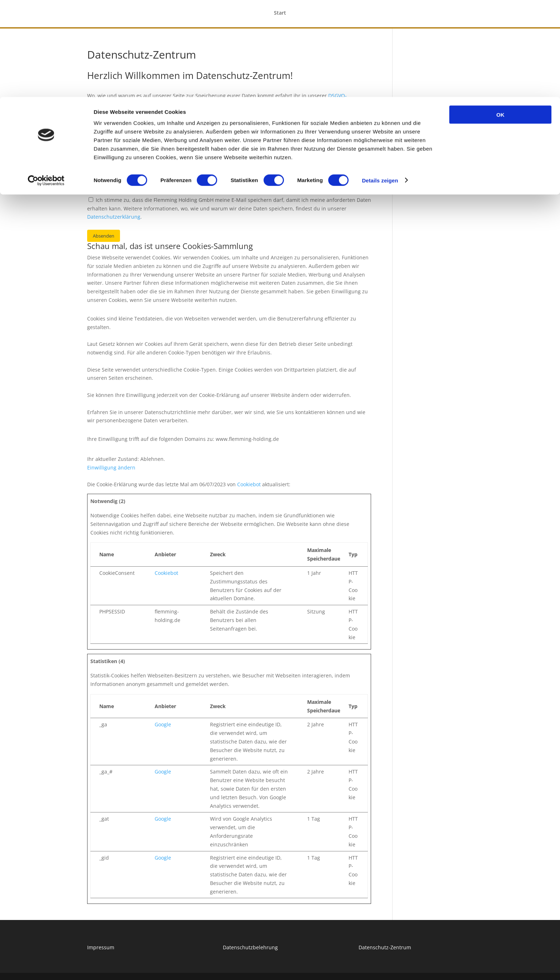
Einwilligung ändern (111, 467)
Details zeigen (380, 83)
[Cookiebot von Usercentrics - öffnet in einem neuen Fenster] (46, 84)
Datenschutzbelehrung (250, 947)
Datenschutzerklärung (114, 217)
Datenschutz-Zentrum (385, 947)
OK (501, 18)
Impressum (101, 947)
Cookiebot (249, 484)
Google (163, 724)
